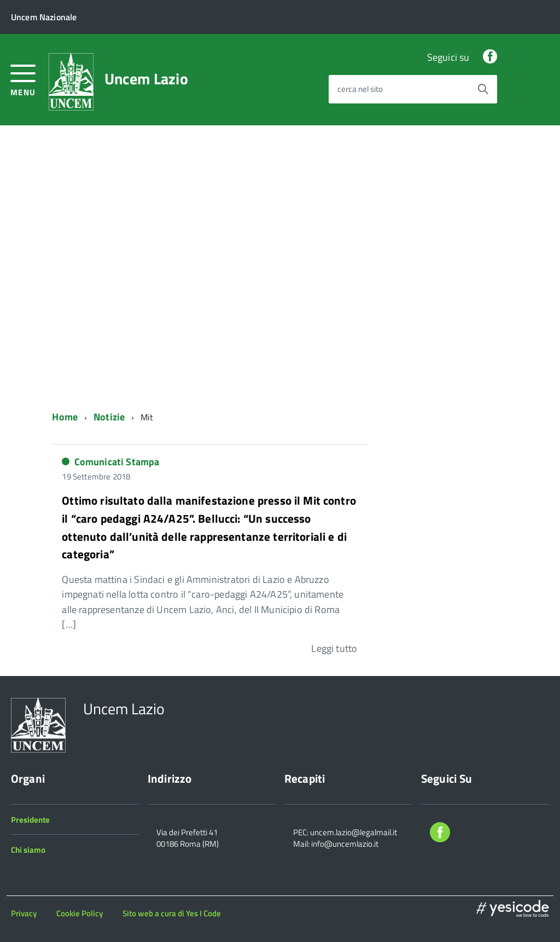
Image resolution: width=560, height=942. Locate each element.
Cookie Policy (80, 913)
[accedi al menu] (23, 79)
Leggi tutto (334, 648)
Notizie (109, 417)
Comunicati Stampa (117, 462)
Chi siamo (28, 850)
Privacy (24, 913)
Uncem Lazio (146, 79)
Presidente (30, 820)
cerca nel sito (360, 89)
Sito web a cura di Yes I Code (172, 913)
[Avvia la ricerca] (483, 89)
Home (65, 417)
